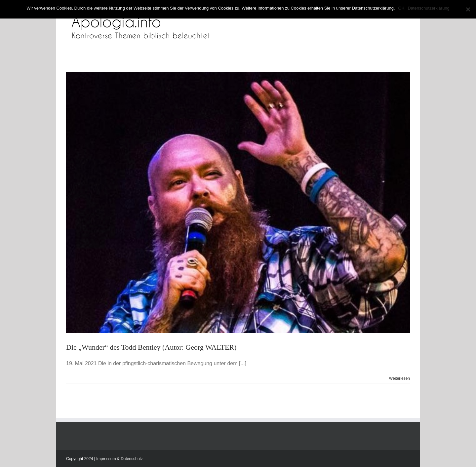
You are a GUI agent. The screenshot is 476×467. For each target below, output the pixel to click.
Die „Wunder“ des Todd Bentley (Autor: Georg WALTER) (151, 347)
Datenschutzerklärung (428, 8)
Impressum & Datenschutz (119, 459)
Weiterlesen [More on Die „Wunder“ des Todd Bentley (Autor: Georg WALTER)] (399, 378)
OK (401, 8)
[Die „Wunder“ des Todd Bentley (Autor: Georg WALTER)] (238, 202)
